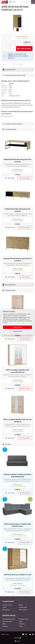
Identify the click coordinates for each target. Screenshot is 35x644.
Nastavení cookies (18, 331)
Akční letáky (22, 624)
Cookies (21, 626)
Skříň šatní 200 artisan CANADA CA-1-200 (18, 575)
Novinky (21, 605)
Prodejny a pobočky (7, 605)
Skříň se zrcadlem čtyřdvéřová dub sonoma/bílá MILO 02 (18, 371)
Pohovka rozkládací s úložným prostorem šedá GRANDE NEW (17, 475)
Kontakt (5, 607)
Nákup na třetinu (23, 610)
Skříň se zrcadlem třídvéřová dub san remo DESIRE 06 (17, 421)
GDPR (4, 624)
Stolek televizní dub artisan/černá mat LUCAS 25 (18, 210)
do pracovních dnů (18, 486)
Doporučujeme (6, 610)
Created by (18, 638)
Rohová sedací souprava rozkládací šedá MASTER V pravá (17, 525)
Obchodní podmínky (7, 621)
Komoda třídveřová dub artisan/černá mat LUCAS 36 (17, 260)
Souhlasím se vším (17, 327)
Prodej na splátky (23, 607)
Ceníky (21, 621)
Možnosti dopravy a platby (9, 619)
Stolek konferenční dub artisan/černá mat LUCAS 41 (17, 160)
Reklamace (5, 626)
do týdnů (17, 171)
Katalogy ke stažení (24, 619)
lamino (10, 94)
